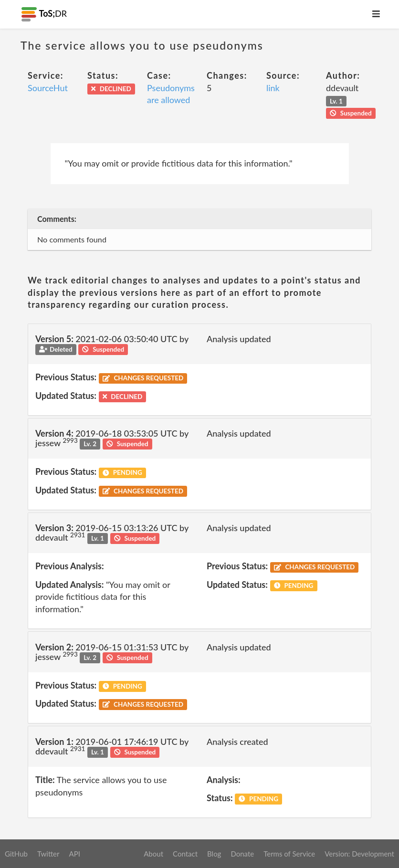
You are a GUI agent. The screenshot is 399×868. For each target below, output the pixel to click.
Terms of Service (289, 854)
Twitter (48, 854)
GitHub (16, 854)
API (74, 854)
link (273, 88)
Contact (185, 854)
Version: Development (359, 854)
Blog (214, 854)
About (153, 854)
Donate (242, 854)
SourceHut (48, 88)
